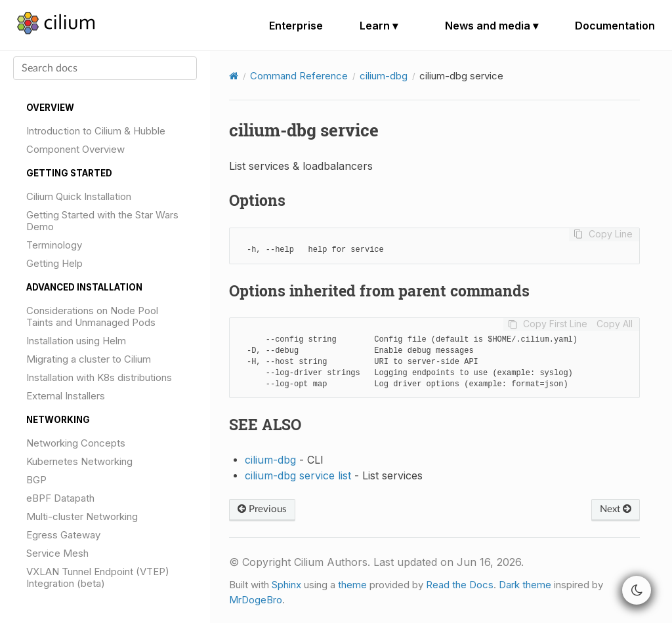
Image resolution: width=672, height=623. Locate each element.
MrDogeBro (256, 600)
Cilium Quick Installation (79, 196)
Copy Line (611, 234)
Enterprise (296, 26)
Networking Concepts (76, 443)
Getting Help (54, 263)
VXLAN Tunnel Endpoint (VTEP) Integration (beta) (98, 577)
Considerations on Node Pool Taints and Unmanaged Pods (92, 316)
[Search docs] (105, 68)
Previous (262, 509)
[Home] (234, 76)
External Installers (66, 396)
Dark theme (525, 585)
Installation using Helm (76, 341)
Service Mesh (57, 553)
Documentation (615, 26)
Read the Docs (460, 585)
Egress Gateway (63, 535)
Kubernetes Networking (79, 461)
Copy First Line (555, 324)
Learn (379, 26)
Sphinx (286, 585)
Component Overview (75, 149)
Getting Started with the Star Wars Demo (102, 221)
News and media (492, 26)
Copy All (615, 324)
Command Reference (299, 76)
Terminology (54, 245)
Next (616, 509)
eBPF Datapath (60, 498)
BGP (36, 480)
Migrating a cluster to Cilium (89, 359)
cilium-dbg (384, 76)
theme (352, 585)
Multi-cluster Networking (82, 516)
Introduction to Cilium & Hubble (96, 131)
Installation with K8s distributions (99, 377)
